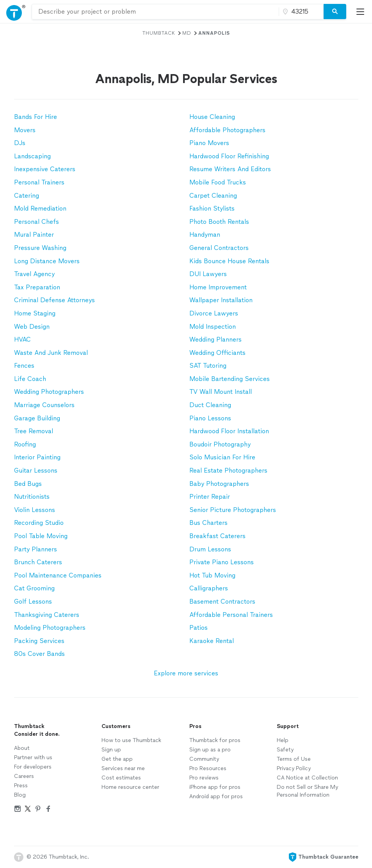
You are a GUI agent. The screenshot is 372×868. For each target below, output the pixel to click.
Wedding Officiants (217, 353)
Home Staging (35, 313)
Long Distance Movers (47, 261)
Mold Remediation (40, 208)
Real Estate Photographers (228, 470)
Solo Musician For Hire (222, 457)
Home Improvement (218, 287)
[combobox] (155, 12)
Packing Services (39, 641)
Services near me (123, 768)
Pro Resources (208, 768)
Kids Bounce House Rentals (229, 261)
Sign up (111, 750)
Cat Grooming (34, 588)
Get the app (117, 759)
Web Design (32, 327)
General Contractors (219, 248)
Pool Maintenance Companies (58, 575)
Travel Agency (34, 274)
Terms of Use (294, 759)
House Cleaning (212, 117)
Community (204, 759)
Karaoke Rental (212, 641)
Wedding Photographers (49, 392)
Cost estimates (121, 778)
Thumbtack (159, 33)
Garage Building (37, 418)
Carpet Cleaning (213, 196)
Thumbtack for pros (215, 740)
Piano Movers (209, 143)
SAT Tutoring (208, 366)
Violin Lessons (35, 510)
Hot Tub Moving (212, 575)
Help (283, 740)
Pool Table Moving (41, 536)
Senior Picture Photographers (233, 510)
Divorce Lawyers (214, 313)
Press (21, 786)
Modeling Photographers (50, 628)
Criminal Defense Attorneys (54, 300)
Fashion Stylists (212, 208)
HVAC (22, 339)
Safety (285, 750)
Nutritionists (32, 497)
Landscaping (32, 156)
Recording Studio (39, 523)
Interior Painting (37, 457)
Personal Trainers (39, 182)
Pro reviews (204, 778)
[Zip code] (300, 12)
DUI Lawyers (208, 274)
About (22, 748)
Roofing (25, 444)
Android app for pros (216, 796)
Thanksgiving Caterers (47, 615)
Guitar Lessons (36, 470)
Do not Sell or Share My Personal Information (307, 791)
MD (187, 33)
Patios (198, 628)
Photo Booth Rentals (219, 222)
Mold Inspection (213, 327)
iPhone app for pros (215, 787)
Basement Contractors (222, 601)
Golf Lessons (33, 601)
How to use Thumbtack (131, 740)
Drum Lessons (210, 549)
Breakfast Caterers (217, 536)
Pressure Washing (40, 248)
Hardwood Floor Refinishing (229, 156)
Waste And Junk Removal (51, 353)
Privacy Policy (294, 768)
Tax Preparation (37, 287)
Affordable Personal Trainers (231, 615)
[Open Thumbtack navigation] (16, 12)
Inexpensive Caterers (45, 169)
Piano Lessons (210, 418)
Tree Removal (34, 431)
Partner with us (33, 757)
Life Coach (30, 379)
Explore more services (186, 673)
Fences (24, 366)
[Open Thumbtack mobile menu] (362, 12)
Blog (20, 795)
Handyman (205, 235)
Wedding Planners (215, 339)
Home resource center (130, 787)
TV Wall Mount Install (221, 392)
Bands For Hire (36, 117)
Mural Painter (34, 235)
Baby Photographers (219, 484)
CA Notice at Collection (307, 778)
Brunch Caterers (38, 562)
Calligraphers (209, 588)
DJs (20, 143)
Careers (24, 776)
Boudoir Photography (220, 444)
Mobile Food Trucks (218, 182)
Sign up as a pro (210, 750)
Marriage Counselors (44, 405)
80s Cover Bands (39, 654)
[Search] (335, 12)
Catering (27, 196)
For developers (33, 767)
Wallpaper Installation (221, 300)
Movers (25, 130)
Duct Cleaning (210, 405)
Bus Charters (208, 523)
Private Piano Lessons (222, 562)
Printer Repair (210, 497)
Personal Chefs (36, 222)
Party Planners (36, 549)
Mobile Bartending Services (230, 379)
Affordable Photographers (227, 130)
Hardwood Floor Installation (229, 431)
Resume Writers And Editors (230, 169)
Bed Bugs (28, 484)
